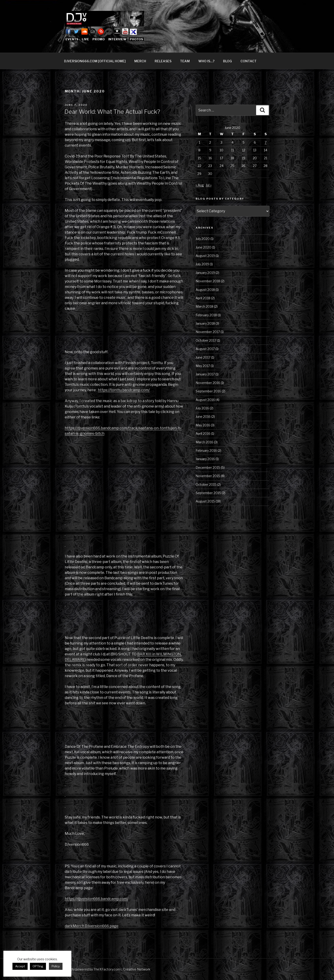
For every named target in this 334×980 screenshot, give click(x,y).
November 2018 (208, 281)
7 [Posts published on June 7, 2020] (266, 142)
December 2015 (208, 467)
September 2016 (208, 391)
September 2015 (208, 493)
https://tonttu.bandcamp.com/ (124, 390)
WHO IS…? (206, 61)
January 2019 (205, 273)
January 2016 (205, 459)
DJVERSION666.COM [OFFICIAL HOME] (95, 61)
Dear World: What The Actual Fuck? (112, 112)
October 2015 (206, 484)
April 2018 (203, 298)
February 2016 (206, 450)
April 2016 (203, 433)
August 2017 (205, 349)
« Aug (200, 185)
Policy (56, 966)
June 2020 (203, 247)
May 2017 (203, 366)
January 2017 (205, 374)
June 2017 (203, 357)
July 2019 (202, 264)
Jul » (209, 185)
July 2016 (202, 408)
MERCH (140, 61)
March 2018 (204, 306)
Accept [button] (20, 966)
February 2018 (206, 315)
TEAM (185, 61)
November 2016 (208, 383)
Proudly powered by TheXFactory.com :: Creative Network (107, 969)
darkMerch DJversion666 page (92, 926)
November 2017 (208, 332)
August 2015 (205, 501)
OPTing (38, 966)
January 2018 (205, 323)
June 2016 (203, 416)
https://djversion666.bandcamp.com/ (96, 899)
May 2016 (203, 425)
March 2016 (204, 442)
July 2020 (203, 239)
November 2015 (208, 476)
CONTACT (249, 61)
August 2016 (205, 400)
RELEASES (163, 61)
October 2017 (206, 340)
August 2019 (205, 256)
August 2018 (205, 290)
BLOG (227, 61)
